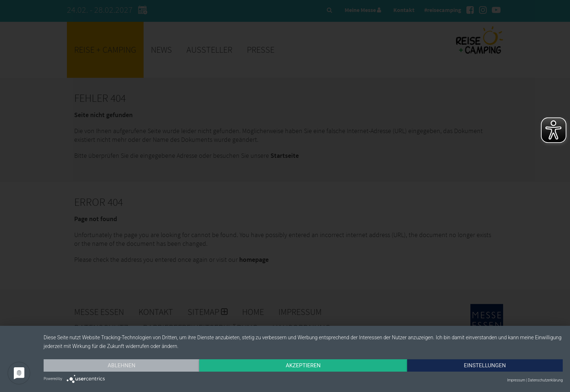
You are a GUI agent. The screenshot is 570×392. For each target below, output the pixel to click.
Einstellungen (485, 365)
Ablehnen (121, 365)
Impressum (516, 380)
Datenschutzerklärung (545, 380)
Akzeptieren (303, 365)
